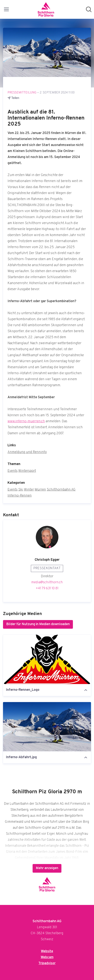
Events (13, 471)
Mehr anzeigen (47, 868)
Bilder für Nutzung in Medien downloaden (38, 624)
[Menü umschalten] (6, 9)
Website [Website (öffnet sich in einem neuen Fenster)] (47, 951)
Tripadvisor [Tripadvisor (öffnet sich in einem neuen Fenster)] (47, 963)
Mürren (40, 490)
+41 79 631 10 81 (47, 588)
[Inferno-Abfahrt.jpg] (47, 727)
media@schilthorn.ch (47, 582)
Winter (29, 490)
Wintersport (27, 471)
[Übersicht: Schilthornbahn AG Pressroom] (46, 9)
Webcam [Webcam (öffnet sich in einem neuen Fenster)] (47, 957)
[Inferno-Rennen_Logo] (47, 659)
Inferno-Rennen (20, 496)
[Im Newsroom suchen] (89, 9)
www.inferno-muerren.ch (26, 421)
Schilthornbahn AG (61, 490)
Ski (21, 490)
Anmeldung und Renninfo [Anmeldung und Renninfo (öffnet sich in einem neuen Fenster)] (27, 452)
